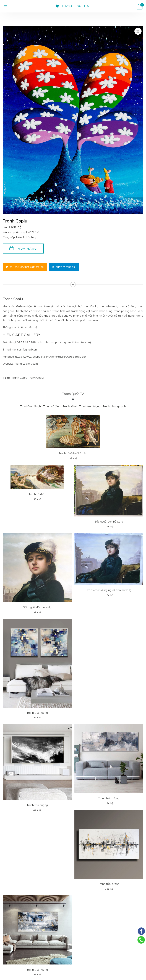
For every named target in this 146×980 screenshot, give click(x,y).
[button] (5, 6)
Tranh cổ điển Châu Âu (73, 453)
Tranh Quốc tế (73, 394)
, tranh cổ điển (126, 306)
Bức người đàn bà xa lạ (109, 521)
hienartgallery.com (26, 364)
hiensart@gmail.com (25, 349)
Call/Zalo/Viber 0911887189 (25, 267)
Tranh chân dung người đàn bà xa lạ (109, 590)
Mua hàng (23, 248)
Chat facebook (64, 267)
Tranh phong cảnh (114, 406)
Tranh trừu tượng (90, 406)
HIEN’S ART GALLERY (75, 6)
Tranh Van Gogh (30, 406)
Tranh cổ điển (52, 406)
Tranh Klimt (70, 406)
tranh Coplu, (90, 306)
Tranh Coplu (19, 378)
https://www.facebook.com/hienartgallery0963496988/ (50, 357)
